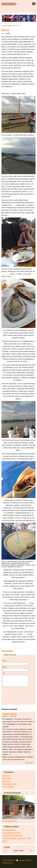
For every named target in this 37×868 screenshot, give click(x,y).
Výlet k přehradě (8, 787)
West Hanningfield (9, 830)
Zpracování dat (7, 863)
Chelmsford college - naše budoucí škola (17, 838)
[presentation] (16, 693)
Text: (4, 673)
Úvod (3, 25)
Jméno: (4, 661)
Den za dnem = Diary (11, 25)
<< (5, 851)
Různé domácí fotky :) (10, 784)
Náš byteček (7, 778)
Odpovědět (29, 763)
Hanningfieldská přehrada (11, 833)
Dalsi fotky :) (7, 776)
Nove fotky (6, 781)
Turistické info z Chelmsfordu (13, 836)
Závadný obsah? (25, 860)
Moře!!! (5, 841)
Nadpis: (4, 667)
